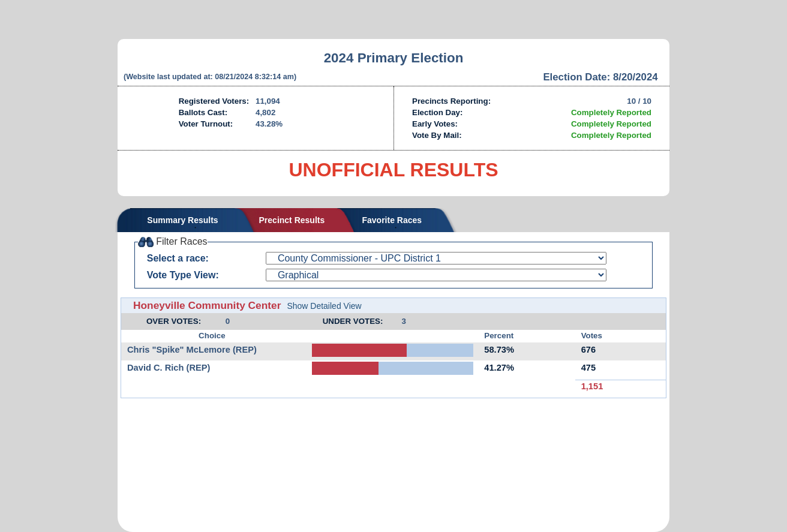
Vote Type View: (183, 275)
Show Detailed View (324, 306)
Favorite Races (392, 220)
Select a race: (178, 258)
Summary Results (182, 220)
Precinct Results (292, 220)
